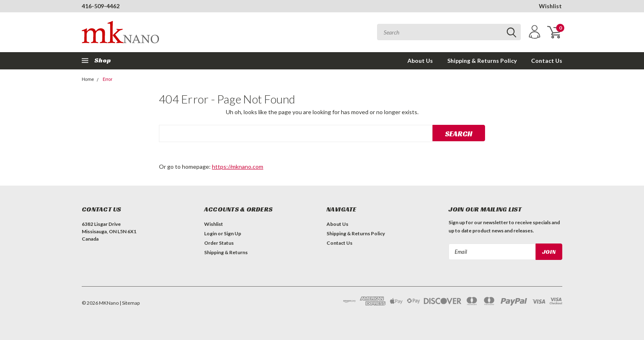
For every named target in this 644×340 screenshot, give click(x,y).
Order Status (219, 243)
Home (88, 79)
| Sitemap (130, 303)
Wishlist (550, 6)
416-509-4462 (101, 6)
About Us (420, 61)
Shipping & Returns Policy (482, 61)
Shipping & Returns (226, 252)
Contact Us (547, 61)
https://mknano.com (238, 167)
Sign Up (232, 233)
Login (210, 233)
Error (108, 79)
